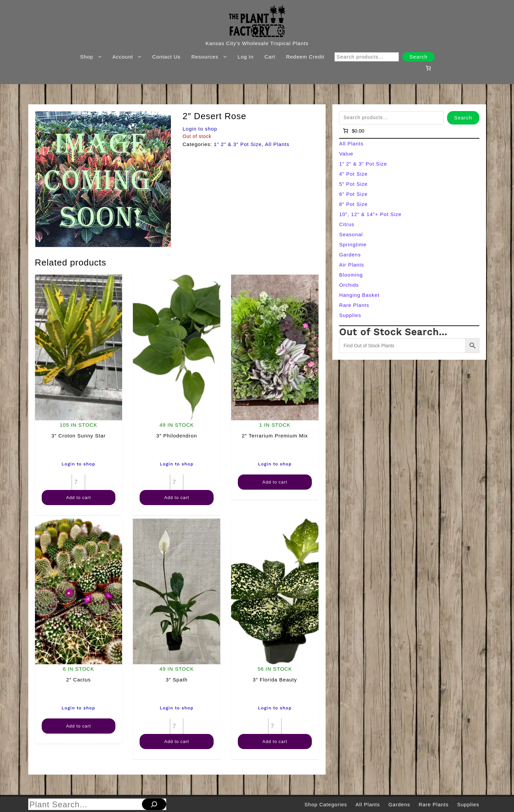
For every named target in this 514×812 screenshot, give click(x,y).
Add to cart (78, 498)
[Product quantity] (78, 482)
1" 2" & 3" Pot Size (238, 144)
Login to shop (200, 129)
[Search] (154, 804)
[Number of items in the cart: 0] (428, 68)
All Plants (277, 144)
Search (418, 57)
